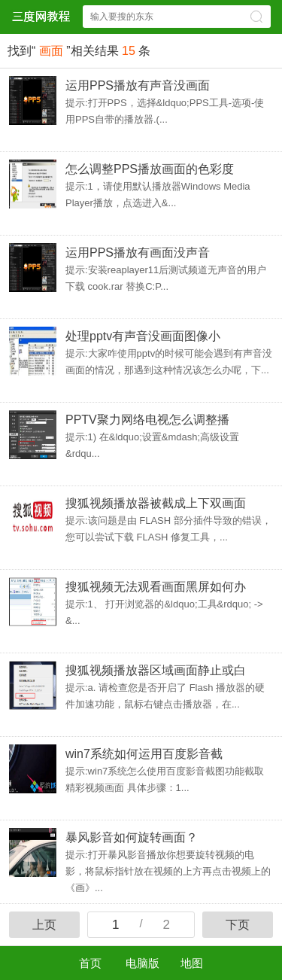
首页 (90, 963)
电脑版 (143, 963)
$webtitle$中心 (41, 16)
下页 (238, 925)
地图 (192, 963)
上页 (44, 925)
